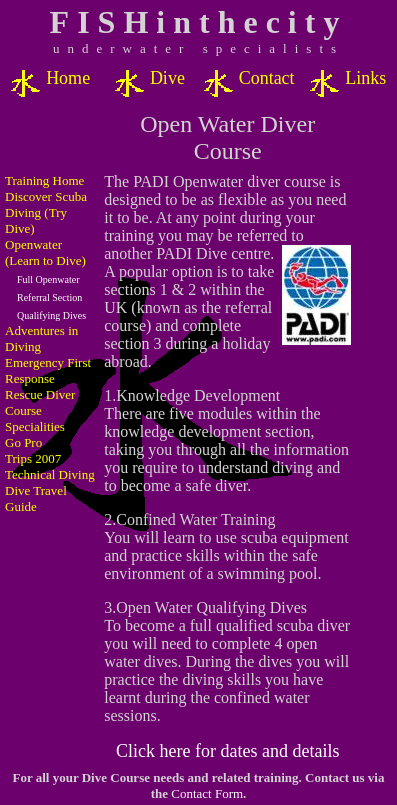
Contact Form (207, 793)
